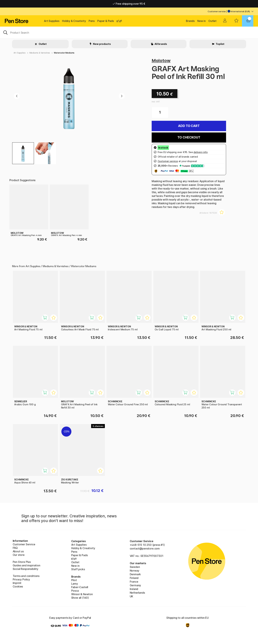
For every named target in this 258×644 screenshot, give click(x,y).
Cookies (18, 586)
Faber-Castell (80, 587)
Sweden (135, 567)
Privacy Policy (21, 579)
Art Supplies (52, 21)
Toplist (220, 44)
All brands (160, 44)
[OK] (129, 32)
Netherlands (137, 593)
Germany (135, 585)
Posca (75, 591)
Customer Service (24, 544)
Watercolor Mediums (64, 53)
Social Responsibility (25, 569)
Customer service (217, 11)
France (134, 582)
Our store (19, 555)
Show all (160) (80, 598)
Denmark (135, 574)
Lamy (75, 584)
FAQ (15, 548)
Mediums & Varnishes (40, 53)
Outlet (212, 21)
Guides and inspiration (27, 565)
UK (132, 596)
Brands (190, 21)
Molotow (161, 60)
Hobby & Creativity (74, 21)
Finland (134, 578)
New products (102, 44)
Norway (135, 571)
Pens (92, 21)
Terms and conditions (26, 576)
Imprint (17, 583)
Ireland (134, 589)
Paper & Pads (106, 21)
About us (18, 551)
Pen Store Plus (22, 562)
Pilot (74, 580)
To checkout (189, 137)
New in (201, 21)
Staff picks (78, 569)
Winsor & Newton (82, 594)
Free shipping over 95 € (129, 4)
